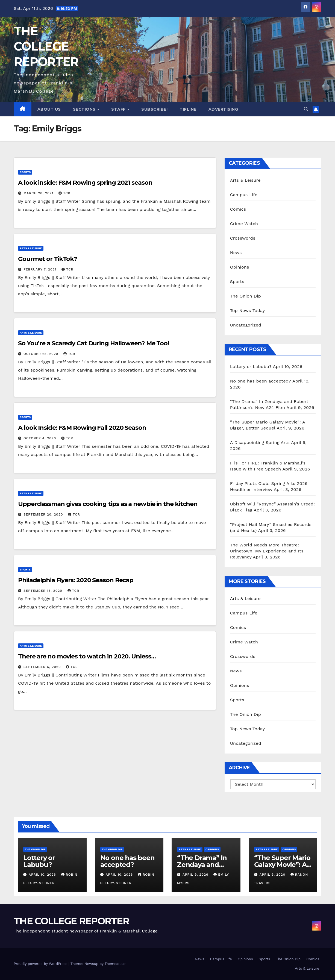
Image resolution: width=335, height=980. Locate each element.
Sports (25, 172)
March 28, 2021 (39, 193)
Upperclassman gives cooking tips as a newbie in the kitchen (108, 504)
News (236, 253)
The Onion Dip (246, 296)
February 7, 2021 (41, 269)
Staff (119, 109)
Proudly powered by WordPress (41, 964)
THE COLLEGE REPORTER (46, 46)
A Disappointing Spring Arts (260, 442)
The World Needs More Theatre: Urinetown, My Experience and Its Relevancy (267, 551)
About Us (49, 109)
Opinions (240, 267)
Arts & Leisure (31, 248)
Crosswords (243, 238)
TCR (64, 193)
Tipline (188, 109)
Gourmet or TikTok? (48, 259)
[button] (306, 109)
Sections (85, 109)
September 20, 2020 (44, 514)
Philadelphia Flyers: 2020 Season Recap (76, 580)
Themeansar (115, 964)
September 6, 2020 (43, 667)
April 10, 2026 (43, 875)
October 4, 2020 (40, 438)
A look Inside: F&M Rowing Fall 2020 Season (82, 428)
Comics (238, 209)
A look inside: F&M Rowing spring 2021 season (85, 183)
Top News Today (248, 311)
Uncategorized (246, 325)
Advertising (223, 109)
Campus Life (244, 195)
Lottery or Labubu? (251, 367)
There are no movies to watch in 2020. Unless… (87, 656)
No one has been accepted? (261, 381)
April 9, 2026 (196, 875)
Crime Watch (244, 224)
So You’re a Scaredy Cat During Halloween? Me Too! (93, 343)
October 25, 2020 (42, 354)
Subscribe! (154, 109)
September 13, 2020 (44, 591)
